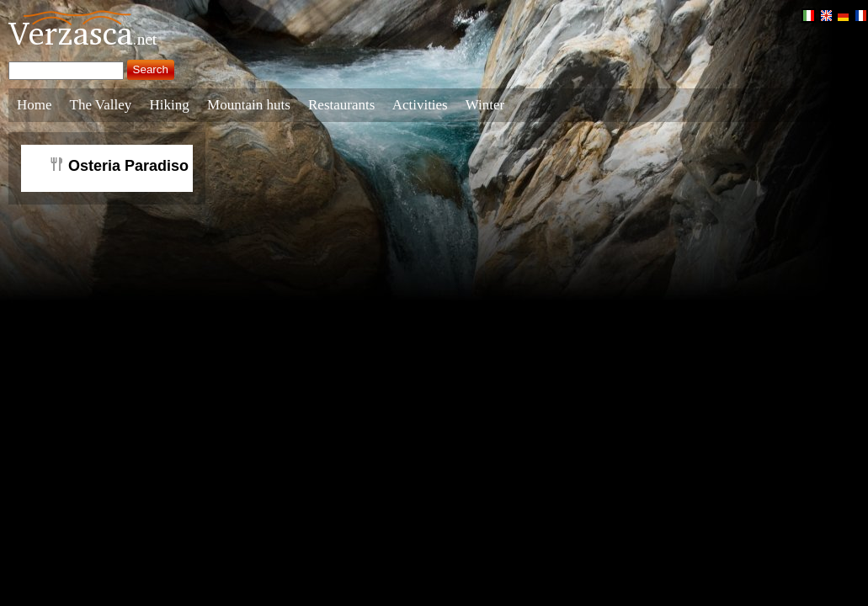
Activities (420, 105)
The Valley (101, 105)
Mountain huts (249, 105)
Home (35, 105)
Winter (485, 105)
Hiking (170, 105)
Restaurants (341, 105)
